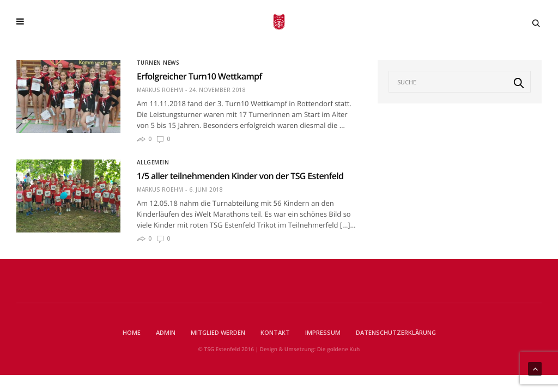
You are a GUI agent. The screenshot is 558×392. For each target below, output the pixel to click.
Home (132, 332)
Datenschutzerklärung (396, 332)
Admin (166, 332)
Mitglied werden (218, 332)
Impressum (323, 332)
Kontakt (275, 332)
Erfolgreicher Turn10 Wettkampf (199, 76)
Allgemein (153, 162)
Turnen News (158, 63)
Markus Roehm (160, 90)
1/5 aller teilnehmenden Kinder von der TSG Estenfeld (240, 176)
